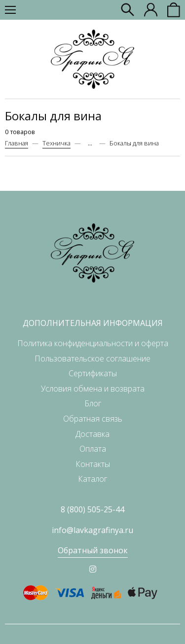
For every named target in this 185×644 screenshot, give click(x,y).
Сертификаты (93, 373)
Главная (17, 143)
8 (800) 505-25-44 (92, 509)
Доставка (92, 434)
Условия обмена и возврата (93, 389)
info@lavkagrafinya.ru (92, 530)
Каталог (92, 479)
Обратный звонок (93, 550)
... (90, 143)
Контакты (93, 464)
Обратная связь (93, 419)
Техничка (56, 143)
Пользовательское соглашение (92, 358)
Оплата (93, 449)
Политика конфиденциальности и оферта (93, 343)
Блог (93, 403)
